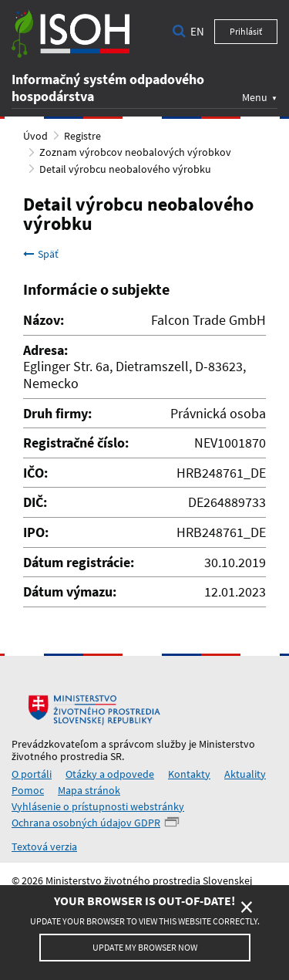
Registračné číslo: (76, 443)
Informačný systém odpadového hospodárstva (108, 88)
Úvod (35, 136)
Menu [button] (255, 97)
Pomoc (28, 790)
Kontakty (189, 774)
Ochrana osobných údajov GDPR (86, 823)
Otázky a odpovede (110, 774)
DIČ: (35, 502)
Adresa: (45, 350)
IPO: (36, 532)
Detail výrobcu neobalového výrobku (125, 169)
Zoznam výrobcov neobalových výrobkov (135, 152)
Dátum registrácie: (79, 563)
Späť (41, 254)
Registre (82, 136)
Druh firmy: (57, 414)
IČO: (35, 473)
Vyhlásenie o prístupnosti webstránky (98, 806)
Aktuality (245, 774)
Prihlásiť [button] (246, 31)
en (197, 31)
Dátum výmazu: (70, 592)
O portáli (32, 774)
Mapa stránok (89, 790)
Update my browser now (145, 947)
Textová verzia (44, 847)
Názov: (44, 320)
